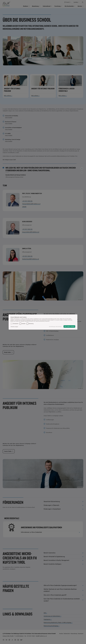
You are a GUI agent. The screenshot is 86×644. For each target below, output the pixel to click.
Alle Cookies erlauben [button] (69, 326)
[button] (15, 327)
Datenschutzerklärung (40, 321)
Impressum (47, 321)
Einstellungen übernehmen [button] (55, 327)
